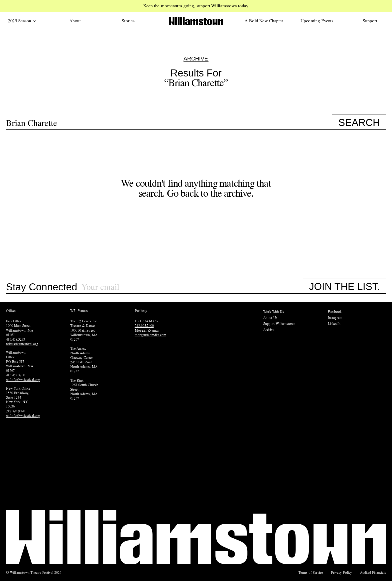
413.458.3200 (16, 375)
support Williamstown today (222, 6)
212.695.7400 (144, 326)
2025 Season (22, 21)
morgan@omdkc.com (150, 335)
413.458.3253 (15, 339)
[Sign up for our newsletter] (192, 287)
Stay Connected (42, 287)
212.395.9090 (16, 411)
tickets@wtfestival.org (22, 344)
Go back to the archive (209, 193)
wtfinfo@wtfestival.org (23, 380)
